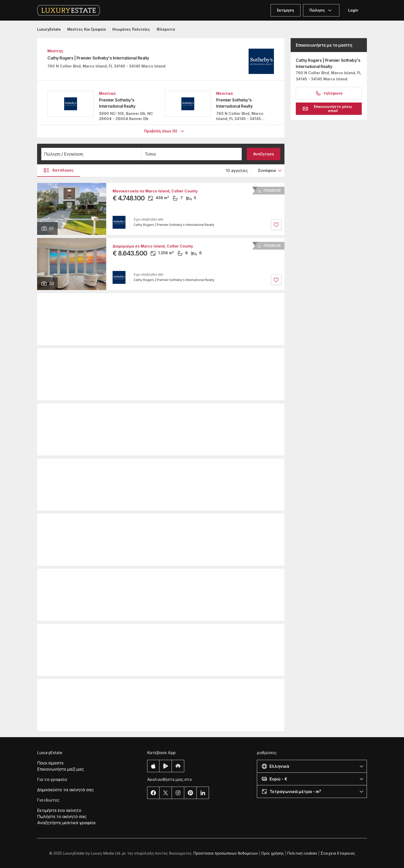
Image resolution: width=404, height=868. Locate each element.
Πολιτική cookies (302, 853)
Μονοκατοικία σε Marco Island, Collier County (155, 191)
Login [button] (353, 10)
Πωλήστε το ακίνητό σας (62, 816)
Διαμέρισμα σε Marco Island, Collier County (153, 246)
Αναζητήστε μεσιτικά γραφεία (66, 822)
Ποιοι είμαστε (50, 763)
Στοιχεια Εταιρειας (338, 853)
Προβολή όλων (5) (165, 131)
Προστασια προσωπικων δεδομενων (226, 853)
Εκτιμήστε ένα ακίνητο (59, 810)
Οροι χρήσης (273, 853)
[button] (91, 154)
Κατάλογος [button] (58, 170)
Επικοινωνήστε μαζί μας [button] (61, 769)
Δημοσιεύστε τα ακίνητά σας (65, 789)
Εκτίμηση (285, 10)
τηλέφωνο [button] (329, 93)
